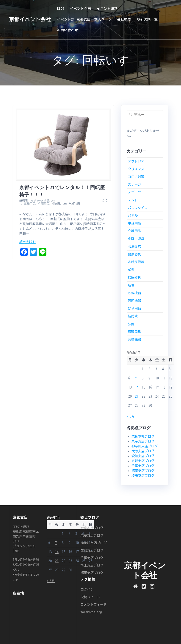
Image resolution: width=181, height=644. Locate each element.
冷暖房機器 (136, 262)
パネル (133, 216)
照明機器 (134, 301)
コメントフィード (94, 605)
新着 (131, 285)
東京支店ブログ (143, 441)
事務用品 (30, 204)
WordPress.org (91, 612)
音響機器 (134, 340)
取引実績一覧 (147, 19)
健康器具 (134, 254)
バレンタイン (138, 208)
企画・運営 (136, 239)
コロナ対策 (136, 177)
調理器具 (134, 332)
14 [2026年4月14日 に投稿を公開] (137, 387)
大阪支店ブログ (143, 451)
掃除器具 (134, 277)
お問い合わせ (68, 30)
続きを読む (28, 242)
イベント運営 (107, 9)
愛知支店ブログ (143, 456)
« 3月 (131, 416)
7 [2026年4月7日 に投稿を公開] (136, 378)
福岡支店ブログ (143, 471)
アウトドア (136, 161)
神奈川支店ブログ (145, 446)
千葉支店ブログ (143, 466)
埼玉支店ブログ (143, 476)
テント (133, 200)
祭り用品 (134, 308)
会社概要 (124, 19)
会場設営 (134, 247)
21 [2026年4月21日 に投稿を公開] (137, 396)
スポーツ (134, 192)
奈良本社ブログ (143, 436)
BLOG (61, 9)
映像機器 (134, 293)
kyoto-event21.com (43, 200)
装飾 (131, 324)
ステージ (134, 184)
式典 (131, 270)
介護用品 (44, 204)
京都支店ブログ (143, 461)
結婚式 (133, 316)
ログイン (87, 590)
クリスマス (136, 169)
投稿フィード (90, 597)
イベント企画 (81, 9)
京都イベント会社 (30, 19)
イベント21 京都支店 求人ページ (84, 19)
